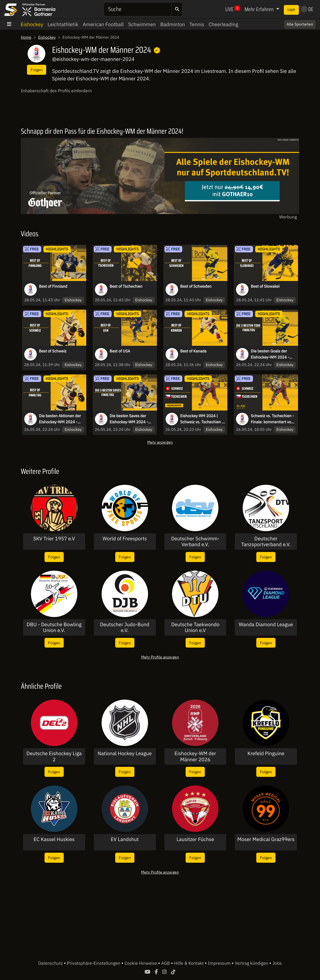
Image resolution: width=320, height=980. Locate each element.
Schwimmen (142, 24)
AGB (166, 963)
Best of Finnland (53, 286)
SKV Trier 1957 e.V (54, 539)
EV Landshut (125, 839)
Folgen (37, 70)
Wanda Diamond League (266, 625)
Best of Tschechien (126, 286)
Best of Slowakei (265, 286)
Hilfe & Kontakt (189, 963)
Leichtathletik (63, 24)
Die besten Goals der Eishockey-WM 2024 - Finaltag (270, 354)
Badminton (173, 24)
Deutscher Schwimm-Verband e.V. (195, 542)
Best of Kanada (194, 351)
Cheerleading (223, 24)
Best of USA (120, 351)
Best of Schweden (196, 286)
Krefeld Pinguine (266, 753)
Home (26, 37)
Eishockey (32, 24)
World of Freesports (125, 539)
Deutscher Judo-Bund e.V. (125, 627)
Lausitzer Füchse (195, 839)
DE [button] (307, 9)
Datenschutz (51, 963)
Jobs (277, 963)
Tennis (197, 24)
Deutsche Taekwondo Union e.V (195, 627)
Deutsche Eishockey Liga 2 (54, 756)
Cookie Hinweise (141, 963)
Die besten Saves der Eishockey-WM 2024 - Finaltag (129, 419)
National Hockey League (125, 753)
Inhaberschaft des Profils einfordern (56, 91)
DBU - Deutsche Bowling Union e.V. (54, 627)
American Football (103, 24)
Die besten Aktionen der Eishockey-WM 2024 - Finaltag (60, 419)
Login (291, 10)
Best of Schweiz (53, 351)
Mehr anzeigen (160, 442)
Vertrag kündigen (252, 963)
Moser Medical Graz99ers (266, 839)
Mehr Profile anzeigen (160, 657)
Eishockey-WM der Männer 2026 (195, 756)
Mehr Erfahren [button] (260, 9)
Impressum (220, 963)
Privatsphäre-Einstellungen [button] (94, 963)
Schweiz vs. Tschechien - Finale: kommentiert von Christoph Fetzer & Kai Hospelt (272, 419)
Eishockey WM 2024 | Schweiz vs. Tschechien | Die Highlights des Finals (202, 419)
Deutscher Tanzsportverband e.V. (266, 542)
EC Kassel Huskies (54, 839)
